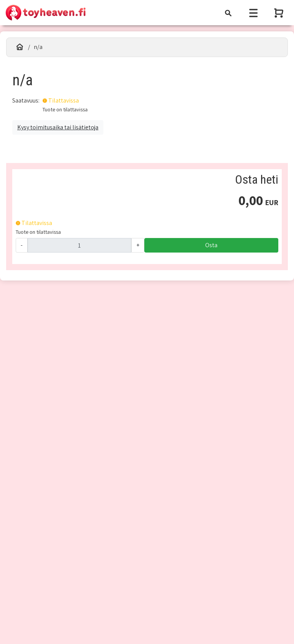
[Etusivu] (20, 47)
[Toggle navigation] (228, 13)
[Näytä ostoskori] (279, 13)
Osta (211, 245)
